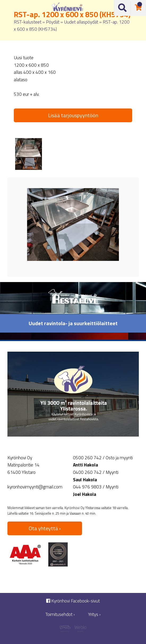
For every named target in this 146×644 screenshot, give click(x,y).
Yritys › (94, 614)
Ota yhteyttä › (45, 528)
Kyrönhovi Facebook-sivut (73, 601)
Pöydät (53, 22)
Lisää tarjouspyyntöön (73, 115)
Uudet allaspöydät (81, 22)
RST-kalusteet (28, 22)
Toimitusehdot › (60, 614)
